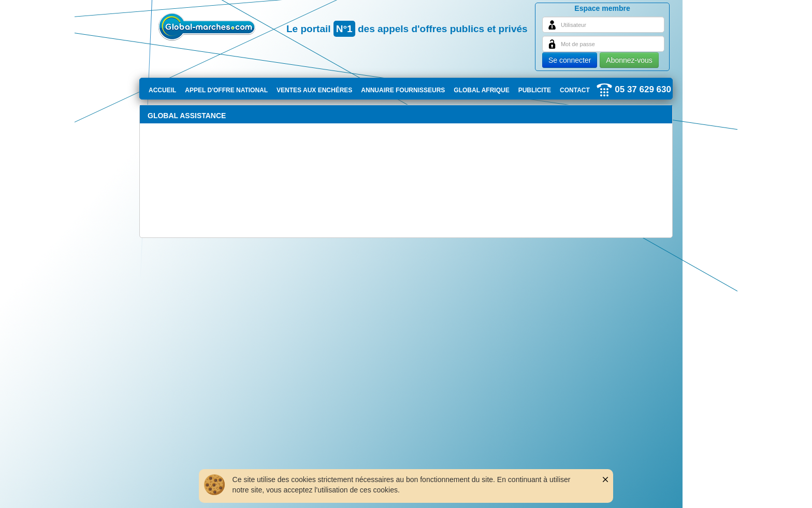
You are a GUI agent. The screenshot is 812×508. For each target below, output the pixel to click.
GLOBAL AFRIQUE (481, 90)
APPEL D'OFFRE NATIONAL (226, 90)
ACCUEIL (162, 90)
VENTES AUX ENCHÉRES (314, 90)
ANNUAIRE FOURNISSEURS (403, 90)
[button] (598, 479)
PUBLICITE (535, 90)
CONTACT (575, 90)
